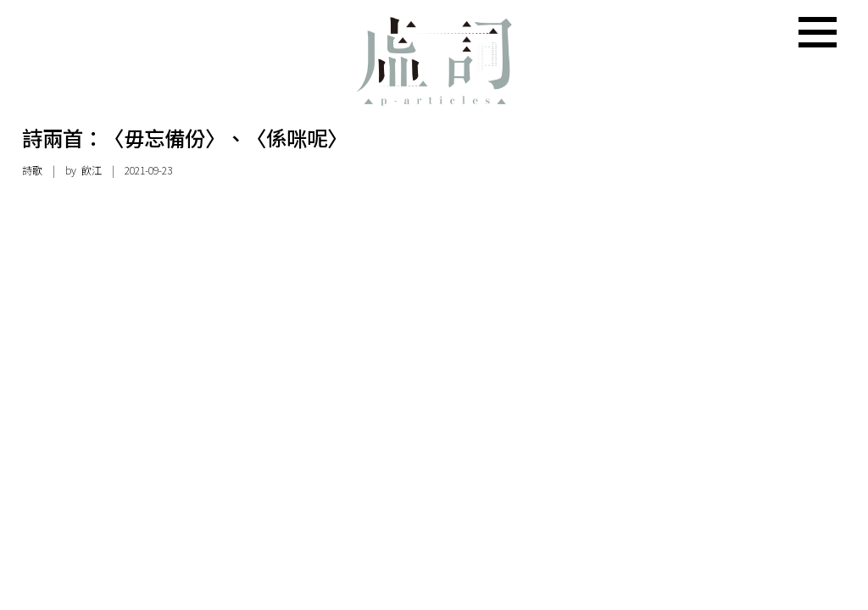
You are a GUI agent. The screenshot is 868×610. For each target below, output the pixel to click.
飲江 (92, 170)
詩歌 (32, 170)
